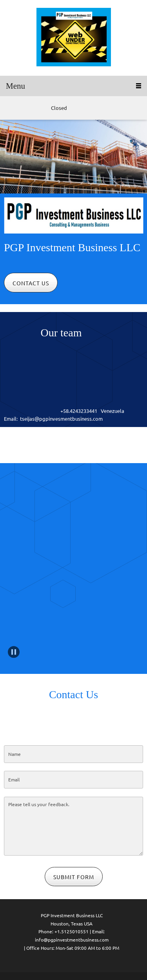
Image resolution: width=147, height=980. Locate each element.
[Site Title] (74, 38)
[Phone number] (10, 108)
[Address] (33, 108)
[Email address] (22, 108)
